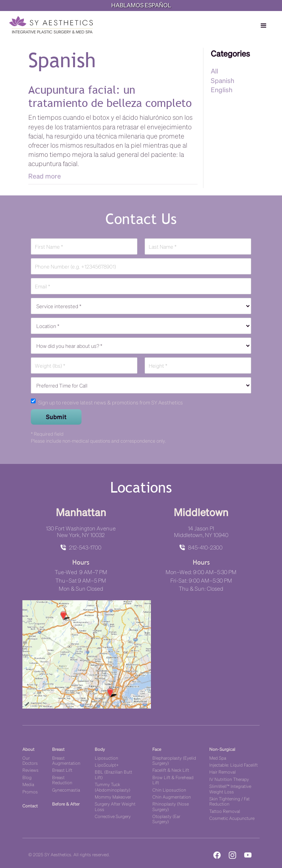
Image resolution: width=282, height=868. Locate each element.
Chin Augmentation (172, 797)
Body (100, 749)
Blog (27, 777)
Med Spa (218, 758)
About (28, 749)
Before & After (66, 804)
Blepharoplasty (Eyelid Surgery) (174, 760)
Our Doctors (30, 760)
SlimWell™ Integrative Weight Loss (230, 788)
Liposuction (106, 758)
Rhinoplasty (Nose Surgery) (171, 806)
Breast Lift (62, 770)
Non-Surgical (222, 749)
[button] (264, 26)
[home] (51, 25)
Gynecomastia (66, 790)
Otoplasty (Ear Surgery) (166, 819)
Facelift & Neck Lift (171, 770)
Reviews (30, 770)
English (222, 89)
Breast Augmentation (66, 760)
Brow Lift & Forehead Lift (173, 780)
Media (28, 784)
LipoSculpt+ (107, 765)
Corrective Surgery (113, 816)
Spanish (223, 80)
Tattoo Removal (225, 811)
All (214, 71)
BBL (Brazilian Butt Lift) (113, 774)
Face (157, 749)
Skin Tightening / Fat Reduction (229, 801)
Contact (30, 805)
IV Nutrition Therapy (229, 779)
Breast (58, 749)
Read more (45, 176)
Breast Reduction (62, 780)
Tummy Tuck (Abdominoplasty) (113, 787)
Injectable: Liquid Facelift (234, 765)
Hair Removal (223, 772)
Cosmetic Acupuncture (232, 818)
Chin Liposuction (169, 790)
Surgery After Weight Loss (115, 806)
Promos (30, 791)
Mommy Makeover (113, 797)
